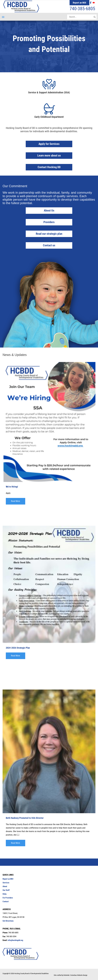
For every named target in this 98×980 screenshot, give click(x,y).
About (5, 886)
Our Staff (6, 890)
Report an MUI (79, 3)
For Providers (8, 898)
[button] (16, 501)
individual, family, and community (69, 193)
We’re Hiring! (12, 487)
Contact (6, 902)
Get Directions (8, 921)
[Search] (95, 17)
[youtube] (94, 3)
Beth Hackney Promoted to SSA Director (25, 818)
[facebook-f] (91, 3)
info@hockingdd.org (15, 940)
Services (6, 883)
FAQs (5, 894)
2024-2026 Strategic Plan (18, 648)
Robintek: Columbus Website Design (75, 975)
